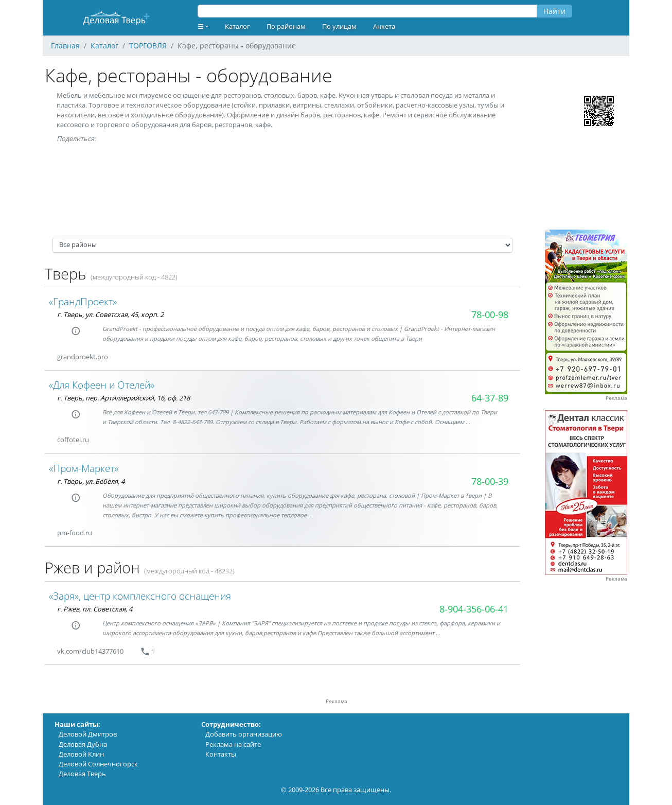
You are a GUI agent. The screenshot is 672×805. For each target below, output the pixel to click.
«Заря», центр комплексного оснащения (140, 596)
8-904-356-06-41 (474, 609)
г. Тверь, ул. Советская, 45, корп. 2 (110, 314)
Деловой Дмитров (88, 734)
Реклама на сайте (233, 744)
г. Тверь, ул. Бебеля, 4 (91, 481)
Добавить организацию (244, 734)
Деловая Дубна (83, 744)
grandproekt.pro (83, 357)
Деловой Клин (81, 754)
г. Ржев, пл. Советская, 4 (95, 609)
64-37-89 (490, 398)
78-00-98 (490, 314)
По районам (286, 26)
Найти (554, 11)
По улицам (339, 26)
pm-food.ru (75, 533)
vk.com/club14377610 (90, 651)
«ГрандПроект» (83, 301)
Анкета (384, 26)
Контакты (221, 754)
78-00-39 (490, 481)
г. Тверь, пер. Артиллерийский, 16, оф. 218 (123, 398)
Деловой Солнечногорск (98, 764)
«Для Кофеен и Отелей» (102, 385)
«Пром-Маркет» (84, 468)
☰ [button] (201, 26)
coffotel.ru (73, 440)
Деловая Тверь (82, 774)
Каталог (237, 26)
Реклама (616, 398)
